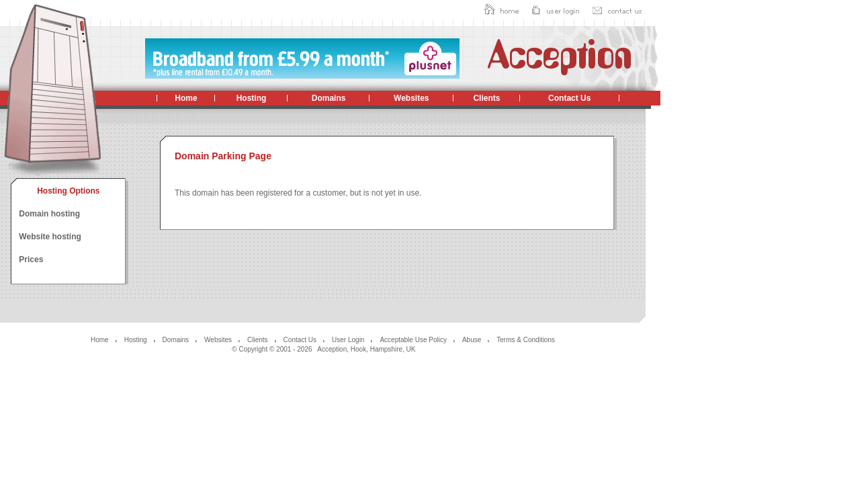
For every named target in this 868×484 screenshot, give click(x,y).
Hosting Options (68, 191)
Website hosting (50, 237)
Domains (329, 98)
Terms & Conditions (526, 340)
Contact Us (569, 98)
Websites (411, 98)
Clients (486, 98)
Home (186, 98)
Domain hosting (49, 214)
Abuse (472, 340)
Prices (31, 259)
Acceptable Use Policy (413, 340)
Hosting (252, 98)
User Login (348, 340)
